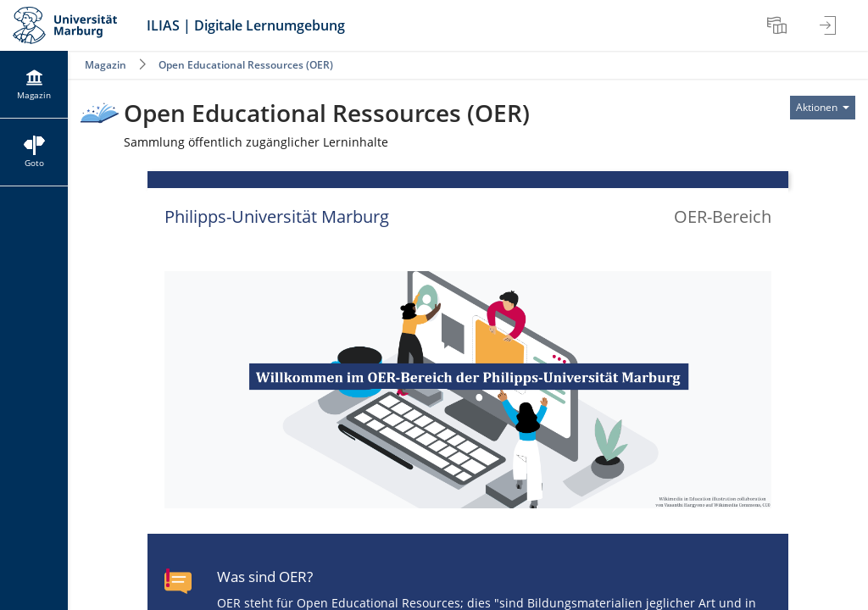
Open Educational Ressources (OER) (246, 65)
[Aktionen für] (823, 108)
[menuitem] (779, 25)
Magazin (106, 65)
